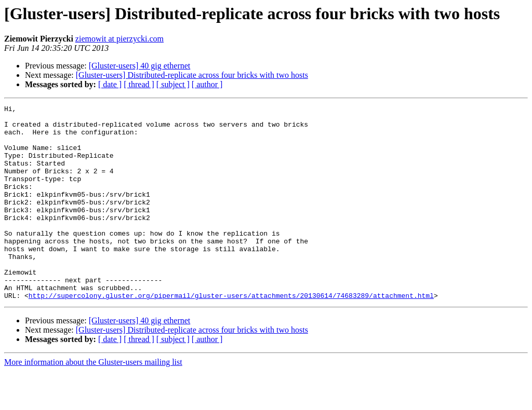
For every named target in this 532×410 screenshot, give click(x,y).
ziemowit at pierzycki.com (119, 39)
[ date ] (110, 84)
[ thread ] (139, 84)
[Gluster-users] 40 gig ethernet (140, 66)
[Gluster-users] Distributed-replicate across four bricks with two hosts (192, 75)
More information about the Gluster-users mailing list (93, 401)
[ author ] (207, 84)
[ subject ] (173, 84)
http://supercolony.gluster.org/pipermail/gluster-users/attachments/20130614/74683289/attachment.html (231, 334)
